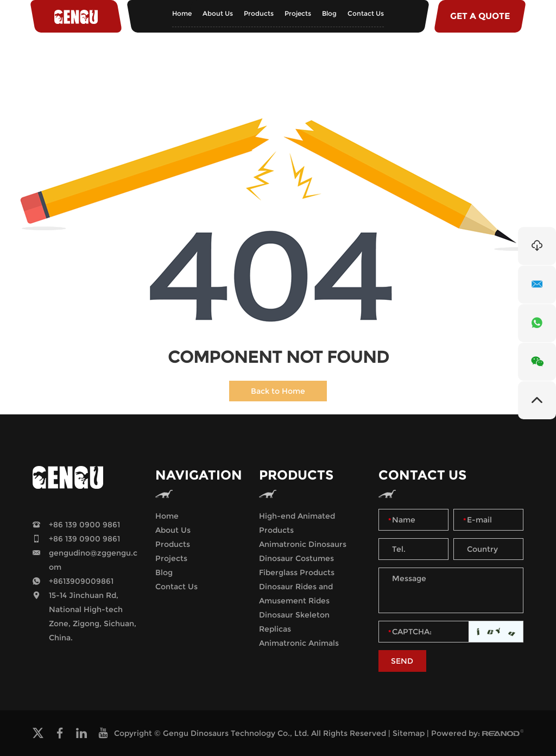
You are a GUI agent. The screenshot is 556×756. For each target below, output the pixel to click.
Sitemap (409, 733)
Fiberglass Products (297, 572)
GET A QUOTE (480, 16)
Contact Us (366, 13)
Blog (329, 13)
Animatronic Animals (299, 643)
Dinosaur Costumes (296, 558)
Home (182, 13)
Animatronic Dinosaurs (303, 544)
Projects (298, 13)
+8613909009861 (81, 581)
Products (259, 13)
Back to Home (278, 391)
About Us (218, 13)
